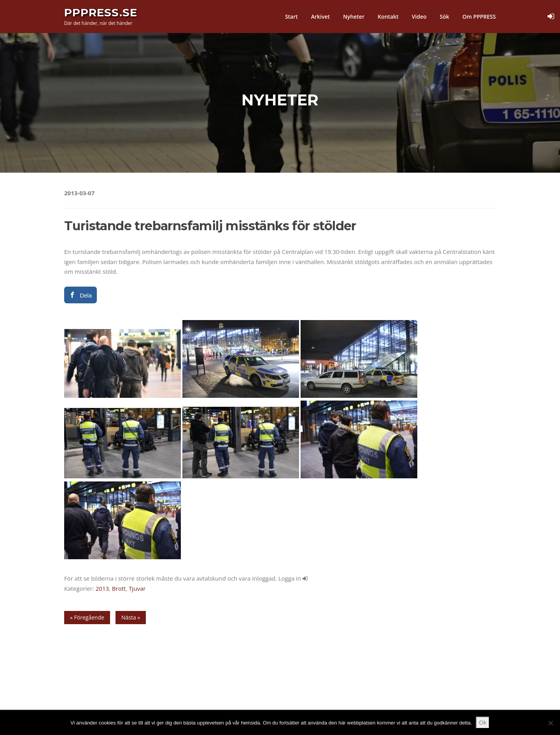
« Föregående (87, 617)
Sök (444, 17)
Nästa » (131, 617)
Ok (483, 722)
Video (419, 17)
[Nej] (550, 723)
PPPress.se (101, 12)
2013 (102, 588)
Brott (119, 588)
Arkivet (320, 17)
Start (291, 17)
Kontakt (388, 17)
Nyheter (354, 17)
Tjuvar (137, 588)
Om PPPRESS (479, 17)
